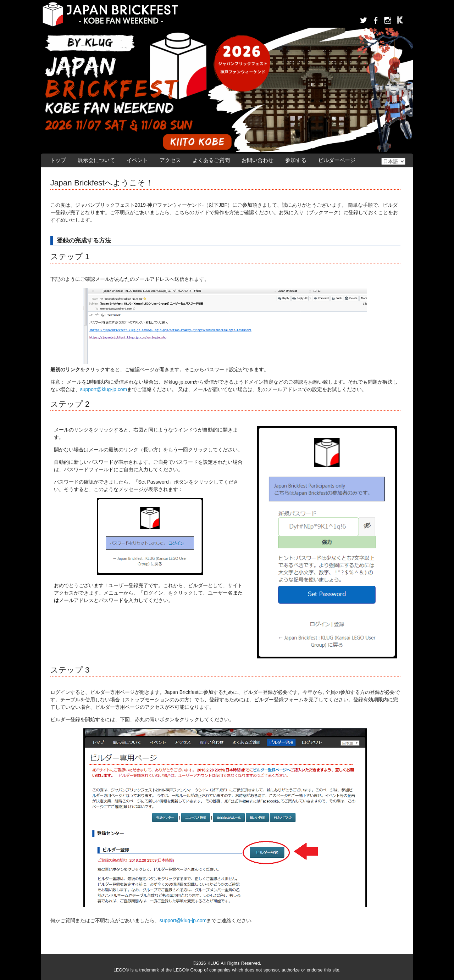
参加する (296, 160)
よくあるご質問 (211, 160)
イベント (137, 160)
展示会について (96, 160)
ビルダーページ (337, 160)
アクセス (170, 160)
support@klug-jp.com (104, 389)
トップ (58, 160)
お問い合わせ (258, 160)
